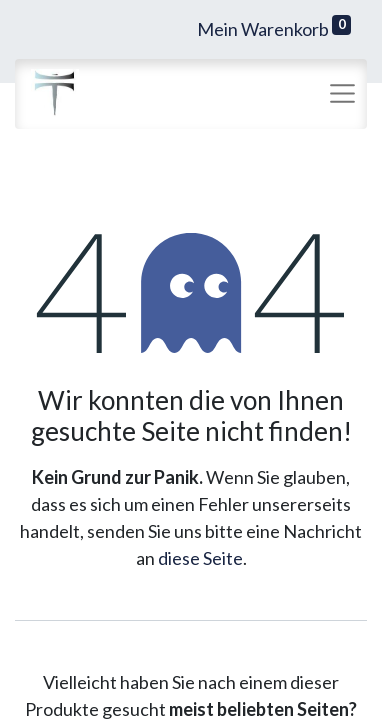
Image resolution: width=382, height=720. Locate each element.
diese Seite (200, 558)
